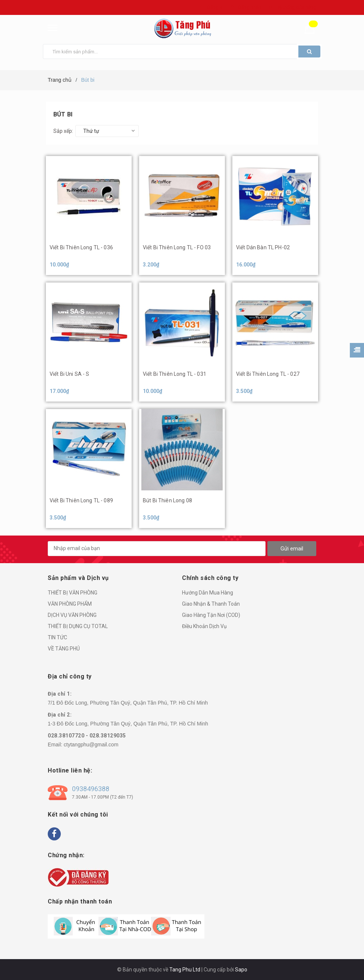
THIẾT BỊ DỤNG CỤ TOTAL (78, 626)
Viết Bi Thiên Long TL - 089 (81, 500)
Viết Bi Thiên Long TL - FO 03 (177, 247)
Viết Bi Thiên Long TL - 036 (81, 247)
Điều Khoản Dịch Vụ (204, 626)
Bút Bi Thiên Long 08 (167, 500)
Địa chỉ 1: (60, 694)
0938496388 (91, 789)
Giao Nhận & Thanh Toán (211, 604)
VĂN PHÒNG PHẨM (70, 604)
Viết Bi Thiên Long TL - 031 (175, 374)
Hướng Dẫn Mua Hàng (208, 593)
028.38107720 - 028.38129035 (87, 736)
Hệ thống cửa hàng (296, 7)
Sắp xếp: (63, 131)
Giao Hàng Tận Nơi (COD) (211, 615)
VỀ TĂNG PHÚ (64, 649)
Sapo (241, 970)
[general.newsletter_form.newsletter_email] (157, 549)
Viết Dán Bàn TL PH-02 (263, 247)
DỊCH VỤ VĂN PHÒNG (72, 615)
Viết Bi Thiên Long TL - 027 (268, 374)
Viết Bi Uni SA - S (70, 374)
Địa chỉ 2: (60, 715)
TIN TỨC (57, 637)
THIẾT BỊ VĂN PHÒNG (73, 593)
